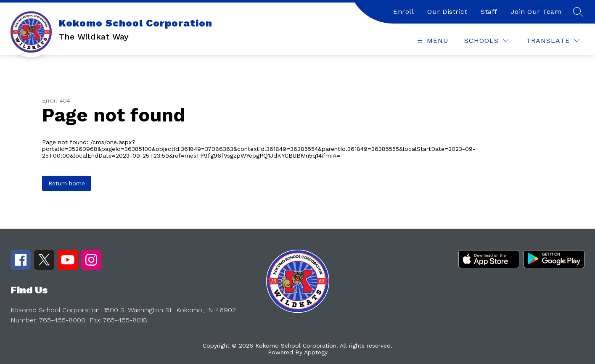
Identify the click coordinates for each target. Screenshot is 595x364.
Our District (447, 12)
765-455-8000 (62, 320)
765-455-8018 (125, 320)
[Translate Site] (553, 41)
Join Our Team (536, 12)
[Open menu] (432, 41)
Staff (489, 12)
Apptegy (316, 352)
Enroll (403, 12)
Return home (67, 183)
